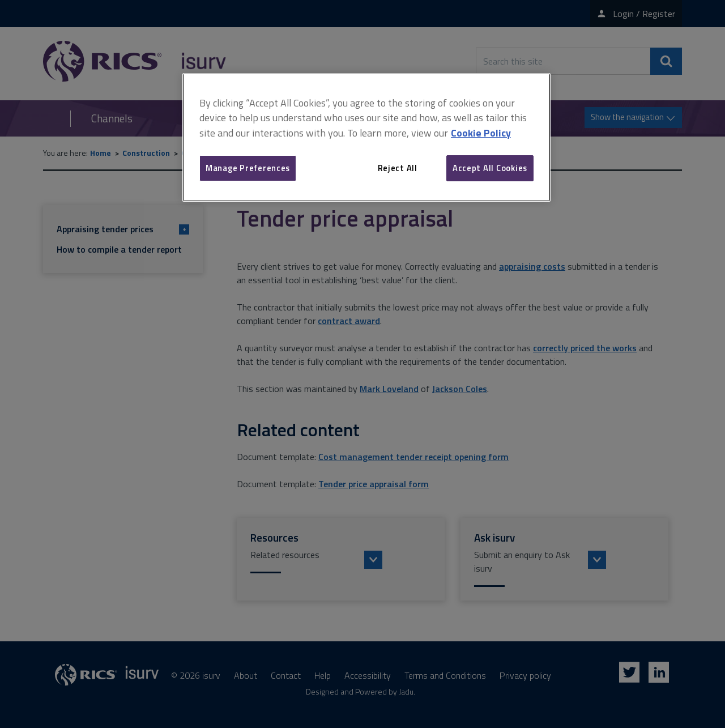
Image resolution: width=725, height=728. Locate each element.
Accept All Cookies (490, 168)
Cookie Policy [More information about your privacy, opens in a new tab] (481, 133)
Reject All (398, 168)
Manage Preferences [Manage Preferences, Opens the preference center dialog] (248, 168)
